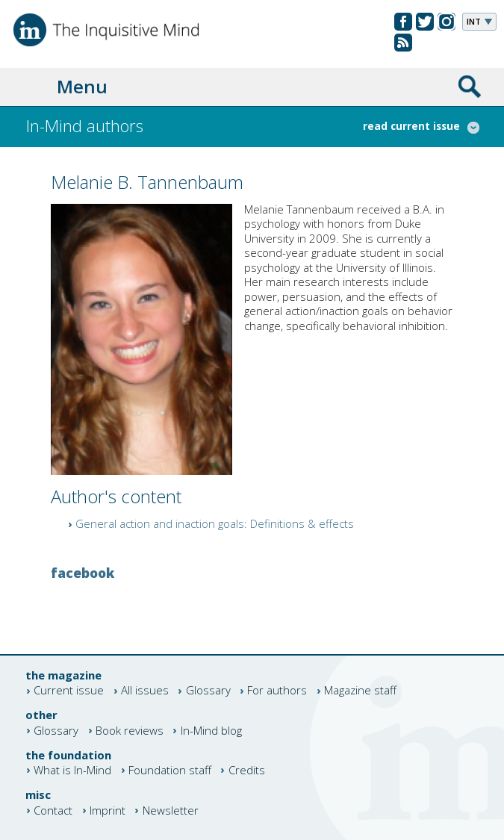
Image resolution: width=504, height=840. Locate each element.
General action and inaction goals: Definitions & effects (215, 523)
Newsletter (171, 811)
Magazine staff (360, 691)
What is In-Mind (72, 770)
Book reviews (130, 731)
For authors (277, 691)
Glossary (208, 691)
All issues (145, 691)
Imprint (108, 811)
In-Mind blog (211, 731)
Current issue (69, 691)
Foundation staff (170, 770)
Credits (247, 770)
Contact (53, 811)
